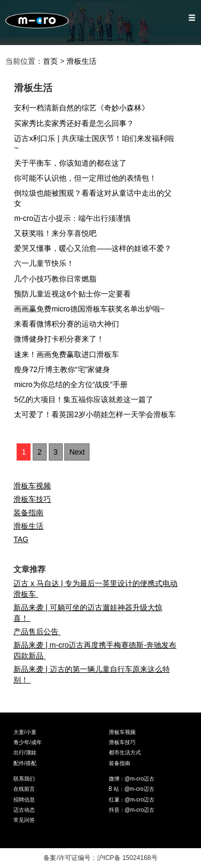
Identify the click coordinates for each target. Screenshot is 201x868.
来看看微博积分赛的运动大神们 (71, 324)
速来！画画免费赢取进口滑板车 (71, 354)
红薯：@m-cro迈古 (132, 800)
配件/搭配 (25, 763)
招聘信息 (24, 800)
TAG (21, 539)
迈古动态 (24, 810)
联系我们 (24, 779)
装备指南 (28, 513)
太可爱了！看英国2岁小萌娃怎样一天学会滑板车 (98, 414)
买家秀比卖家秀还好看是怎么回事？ (77, 123)
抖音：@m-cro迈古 (132, 810)
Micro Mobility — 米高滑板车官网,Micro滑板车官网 (37, 23)
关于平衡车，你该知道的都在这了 (74, 163)
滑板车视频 (32, 486)
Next (77, 452)
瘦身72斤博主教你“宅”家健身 (65, 369)
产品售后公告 (39, 632)
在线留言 (24, 789)
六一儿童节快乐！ (47, 263)
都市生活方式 (125, 752)
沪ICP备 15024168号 (127, 858)
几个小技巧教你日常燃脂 (59, 279)
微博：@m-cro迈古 (132, 779)
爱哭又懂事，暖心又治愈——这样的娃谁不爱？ (96, 248)
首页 (50, 61)
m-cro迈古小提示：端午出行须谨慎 (76, 218)
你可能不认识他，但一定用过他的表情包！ (89, 178)
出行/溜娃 (25, 752)
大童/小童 (25, 732)
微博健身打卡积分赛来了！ (64, 339)
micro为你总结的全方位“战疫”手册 (74, 384)
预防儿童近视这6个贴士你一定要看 (76, 294)
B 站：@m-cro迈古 (132, 789)
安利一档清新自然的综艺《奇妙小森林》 (85, 108)
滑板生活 (81, 61)
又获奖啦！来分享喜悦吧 (59, 233)
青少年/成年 (28, 742)
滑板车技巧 (32, 499)
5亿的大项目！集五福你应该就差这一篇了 (87, 399)
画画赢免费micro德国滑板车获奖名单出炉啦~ (92, 309)
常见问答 (24, 820)
